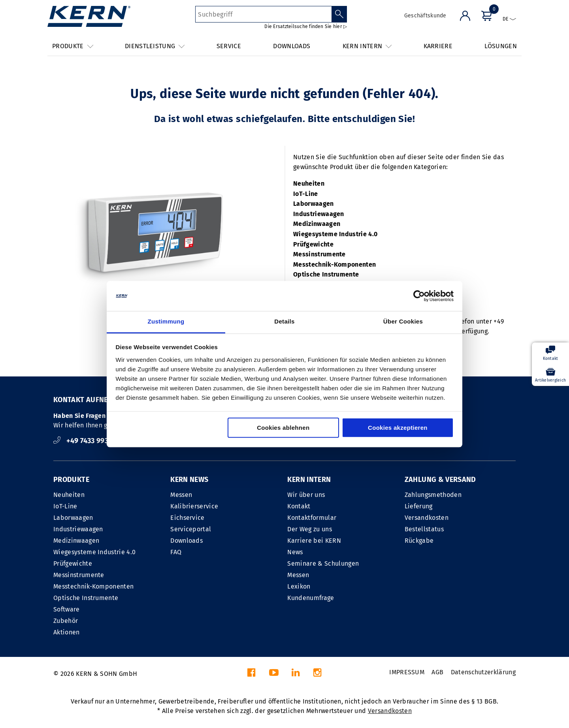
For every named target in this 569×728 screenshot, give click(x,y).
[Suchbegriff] (263, 14)
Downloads (187, 541)
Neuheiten (309, 183)
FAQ (176, 552)
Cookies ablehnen (283, 428)
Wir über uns (306, 495)
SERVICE (229, 46)
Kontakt (299, 506)
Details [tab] (284, 322)
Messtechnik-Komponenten (334, 264)
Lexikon (299, 586)
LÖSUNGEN (501, 46)
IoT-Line (306, 194)
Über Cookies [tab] (403, 322)
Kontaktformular (312, 518)
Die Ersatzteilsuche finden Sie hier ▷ (306, 26)
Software (67, 609)
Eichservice (187, 518)
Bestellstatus (424, 529)
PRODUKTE (71, 480)
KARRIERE (438, 46)
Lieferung (419, 506)
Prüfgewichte (313, 244)
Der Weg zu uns (309, 529)
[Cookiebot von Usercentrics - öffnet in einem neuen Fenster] (419, 296)
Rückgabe (419, 541)
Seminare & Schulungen (323, 563)
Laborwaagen (314, 204)
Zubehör (66, 621)
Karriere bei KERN (314, 541)
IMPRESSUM (407, 672)
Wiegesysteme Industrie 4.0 (335, 234)
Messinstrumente (319, 254)
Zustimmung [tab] (166, 322)
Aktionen (67, 632)
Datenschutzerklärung (483, 672)
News (295, 552)
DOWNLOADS (292, 46)
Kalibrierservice (194, 506)
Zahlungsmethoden (433, 495)
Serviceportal (191, 529)
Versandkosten (427, 518)
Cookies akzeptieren (398, 428)
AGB (437, 672)
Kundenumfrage (311, 598)
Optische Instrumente (326, 274)
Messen (181, 495)
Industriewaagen (319, 214)
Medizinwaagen (317, 224)
